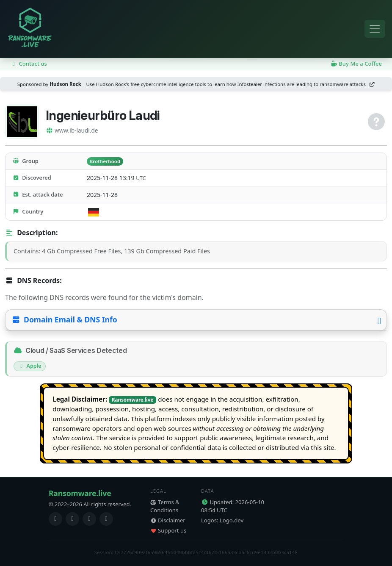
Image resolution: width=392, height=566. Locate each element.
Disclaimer (168, 520)
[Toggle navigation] (375, 29)
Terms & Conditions (165, 506)
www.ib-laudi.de (72, 130)
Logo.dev (232, 520)
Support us (168, 530)
